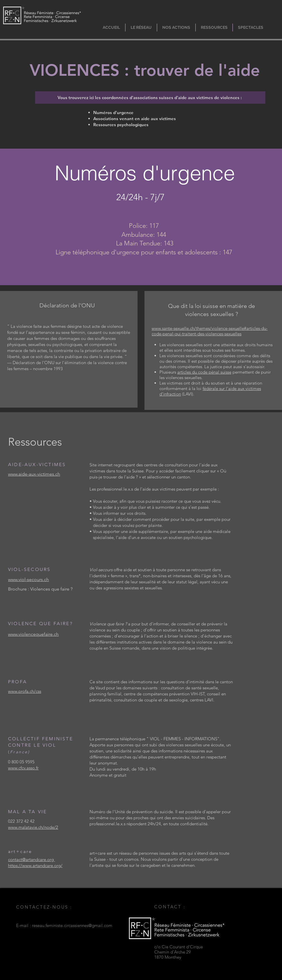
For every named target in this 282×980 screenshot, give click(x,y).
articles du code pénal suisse (204, 372)
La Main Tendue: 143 (145, 243)
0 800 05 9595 (21, 762)
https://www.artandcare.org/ (35, 865)
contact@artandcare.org (32, 859)
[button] (141, 28)
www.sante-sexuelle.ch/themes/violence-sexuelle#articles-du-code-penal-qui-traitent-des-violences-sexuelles (210, 331)
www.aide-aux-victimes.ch (34, 474)
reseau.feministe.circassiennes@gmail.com (72, 925)
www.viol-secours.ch (28, 579)
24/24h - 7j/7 (140, 197)
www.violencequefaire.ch (33, 634)
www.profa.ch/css (25, 691)
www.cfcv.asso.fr (23, 768)
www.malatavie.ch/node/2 (33, 827)
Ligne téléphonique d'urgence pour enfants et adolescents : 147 (144, 252)
